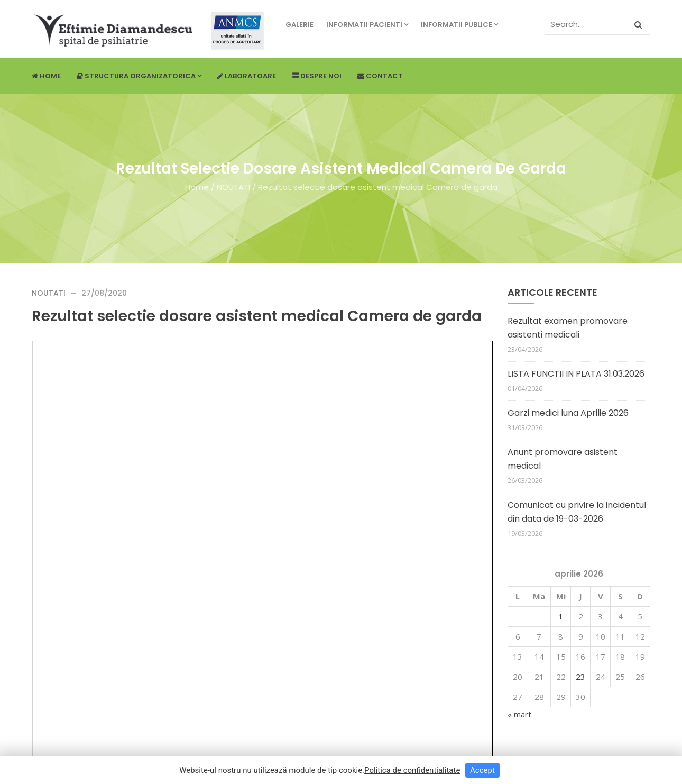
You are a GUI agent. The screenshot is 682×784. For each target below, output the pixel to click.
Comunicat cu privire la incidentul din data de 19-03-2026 (577, 512)
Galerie (299, 25)
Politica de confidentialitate (412, 770)
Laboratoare (247, 76)
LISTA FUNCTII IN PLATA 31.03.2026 (576, 374)
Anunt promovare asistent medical (563, 459)
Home (46, 76)
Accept (482, 770)
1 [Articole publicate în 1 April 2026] (561, 616)
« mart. (520, 714)
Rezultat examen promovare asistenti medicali (568, 328)
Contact (380, 76)
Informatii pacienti (367, 25)
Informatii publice (459, 25)
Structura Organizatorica (139, 76)
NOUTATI (233, 187)
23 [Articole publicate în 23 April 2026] (580, 677)
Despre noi (317, 76)
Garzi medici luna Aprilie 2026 (568, 413)
